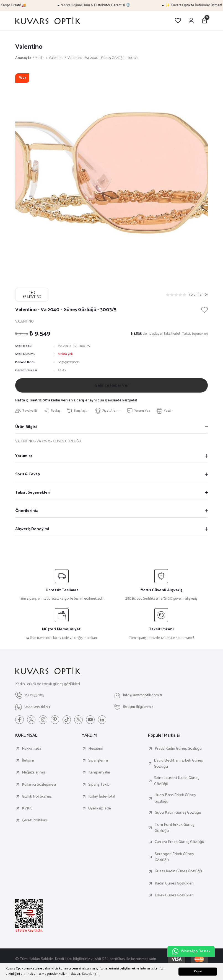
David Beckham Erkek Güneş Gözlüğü (178, 766)
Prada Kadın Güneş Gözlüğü (178, 751)
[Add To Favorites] (204, 310)
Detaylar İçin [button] (91, 974)
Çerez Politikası (35, 823)
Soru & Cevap (28, 477)
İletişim (28, 763)
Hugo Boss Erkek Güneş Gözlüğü (175, 801)
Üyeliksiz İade (100, 811)
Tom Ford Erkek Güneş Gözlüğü (174, 831)
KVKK (27, 811)
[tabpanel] (111, 170)
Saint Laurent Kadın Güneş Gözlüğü (177, 784)
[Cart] (204, 20)
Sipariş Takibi (99, 787)
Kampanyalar (99, 775)
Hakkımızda (32, 751)
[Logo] (48, 20)
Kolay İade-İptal (102, 799)
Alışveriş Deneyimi (32, 532)
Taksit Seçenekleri (33, 495)
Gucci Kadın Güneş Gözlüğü (178, 815)
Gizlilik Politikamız (37, 799)
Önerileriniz (26, 513)
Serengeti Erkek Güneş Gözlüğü (174, 860)
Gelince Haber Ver (111, 386)
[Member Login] (191, 20)
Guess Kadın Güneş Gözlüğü (178, 874)
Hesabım (96, 751)
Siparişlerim (98, 763)
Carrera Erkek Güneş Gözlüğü (179, 845)
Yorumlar (24, 458)
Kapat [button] (198, 972)
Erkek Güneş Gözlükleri (174, 898)
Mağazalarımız (34, 775)
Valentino (29, 47)
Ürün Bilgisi (26, 429)
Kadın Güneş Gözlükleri (174, 886)
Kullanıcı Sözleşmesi (39, 787)
